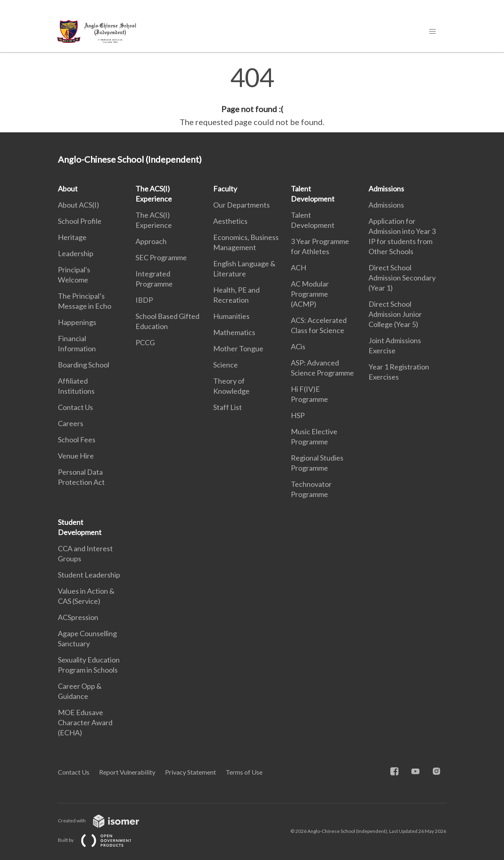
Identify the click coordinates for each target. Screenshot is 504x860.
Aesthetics (230, 221)
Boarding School (84, 365)
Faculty (225, 189)
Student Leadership (89, 575)
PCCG (145, 342)
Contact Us (75, 407)
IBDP (144, 300)
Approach (151, 241)
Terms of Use (244, 772)
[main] (252, 96)
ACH (299, 268)
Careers (71, 423)
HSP (298, 415)
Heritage (72, 237)
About (68, 189)
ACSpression (78, 617)
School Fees (77, 440)
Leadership (76, 253)
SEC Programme (161, 257)
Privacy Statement (191, 772)
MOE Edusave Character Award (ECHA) (85, 722)
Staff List (228, 407)
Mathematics (234, 332)
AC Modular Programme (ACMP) (310, 294)
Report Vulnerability (127, 772)
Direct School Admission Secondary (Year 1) (402, 278)
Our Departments (241, 205)
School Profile (80, 221)
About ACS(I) (78, 205)
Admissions (386, 189)
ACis (298, 346)
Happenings (77, 322)
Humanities (231, 316)
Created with (105, 821)
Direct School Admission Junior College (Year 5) (395, 314)
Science (226, 365)
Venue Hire (76, 456)
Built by (101, 840)
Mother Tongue (238, 348)
